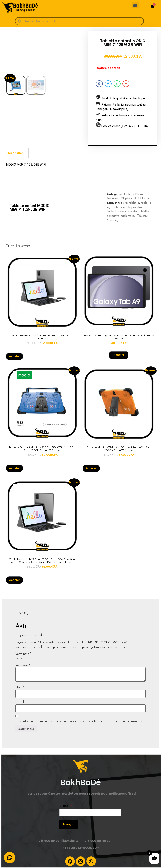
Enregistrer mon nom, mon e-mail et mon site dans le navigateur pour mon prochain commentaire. (79, 721)
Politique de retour (97, 841)
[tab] (15, 153)
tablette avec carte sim (122, 212)
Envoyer (69, 824)
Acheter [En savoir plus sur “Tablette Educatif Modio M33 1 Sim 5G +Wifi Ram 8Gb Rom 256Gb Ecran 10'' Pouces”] (14, 468)
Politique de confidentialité (58, 841)
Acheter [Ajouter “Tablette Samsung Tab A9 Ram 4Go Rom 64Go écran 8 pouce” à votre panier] (119, 355)
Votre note (23, 654)
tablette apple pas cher (127, 207)
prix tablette (131, 203)
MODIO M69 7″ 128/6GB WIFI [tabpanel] (26, 165)
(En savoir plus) (118, 109)
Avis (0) (23, 613)
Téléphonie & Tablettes (135, 199)
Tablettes (113, 199)
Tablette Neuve (134, 194)
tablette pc (128, 216)
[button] (135, 5)
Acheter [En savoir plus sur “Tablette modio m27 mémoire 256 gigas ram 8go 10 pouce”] (14, 356)
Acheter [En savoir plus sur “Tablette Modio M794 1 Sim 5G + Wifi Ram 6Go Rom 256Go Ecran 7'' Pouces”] (91, 468)
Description (15, 153)
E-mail (21, 702)
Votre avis (23, 665)
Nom (20, 688)
